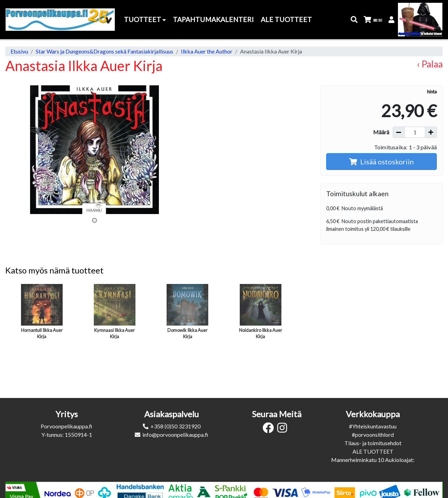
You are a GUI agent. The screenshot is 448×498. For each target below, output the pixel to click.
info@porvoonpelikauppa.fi (175, 435)
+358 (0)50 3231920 (176, 426)
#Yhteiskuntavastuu (373, 426)
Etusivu (19, 51)
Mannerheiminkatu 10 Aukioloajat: (373, 460)
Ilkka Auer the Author (207, 51)
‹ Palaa (430, 64)
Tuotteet (145, 19)
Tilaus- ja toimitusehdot (373, 443)
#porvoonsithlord (373, 435)
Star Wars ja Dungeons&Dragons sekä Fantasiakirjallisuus (104, 51)
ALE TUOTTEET (373, 451)
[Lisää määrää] (431, 132)
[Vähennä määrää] (399, 132)
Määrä (381, 132)
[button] (354, 20)
